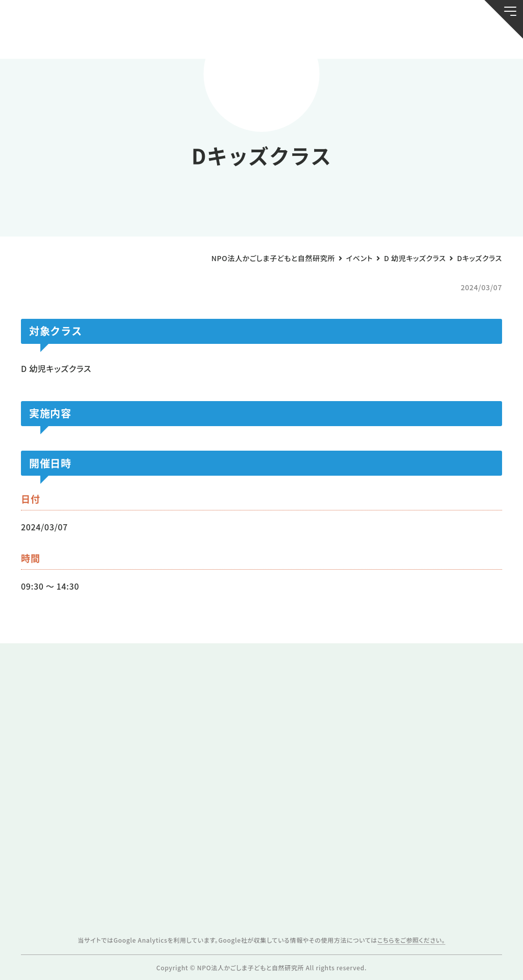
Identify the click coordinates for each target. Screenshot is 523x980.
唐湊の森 (471, 40)
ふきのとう (410, 40)
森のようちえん (348, 40)
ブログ (113, 40)
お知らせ (52, 40)
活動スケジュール (175, 40)
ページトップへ (492, 966)
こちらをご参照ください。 (411, 940)
